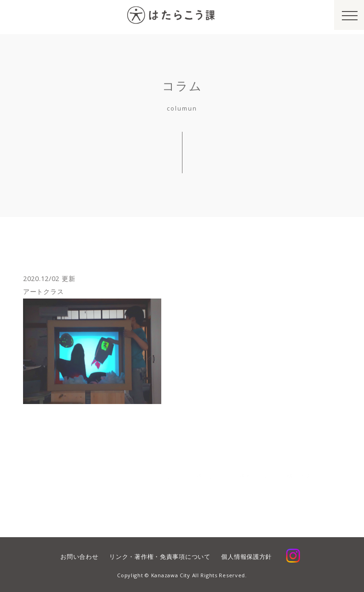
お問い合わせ (79, 557)
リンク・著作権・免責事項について (160, 557)
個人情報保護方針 (247, 557)
